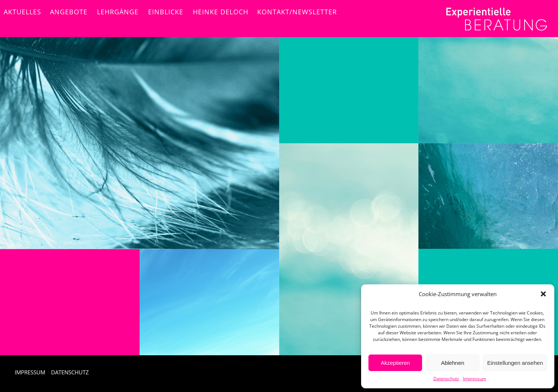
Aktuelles (22, 12)
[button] (543, 294)
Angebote (69, 12)
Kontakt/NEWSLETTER (297, 12)
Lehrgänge (118, 12)
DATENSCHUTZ (70, 372)
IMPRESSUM (30, 372)
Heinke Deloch (221, 12)
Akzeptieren (395, 363)
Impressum (474, 379)
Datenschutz (446, 379)
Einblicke (166, 12)
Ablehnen (452, 363)
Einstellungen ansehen (515, 363)
